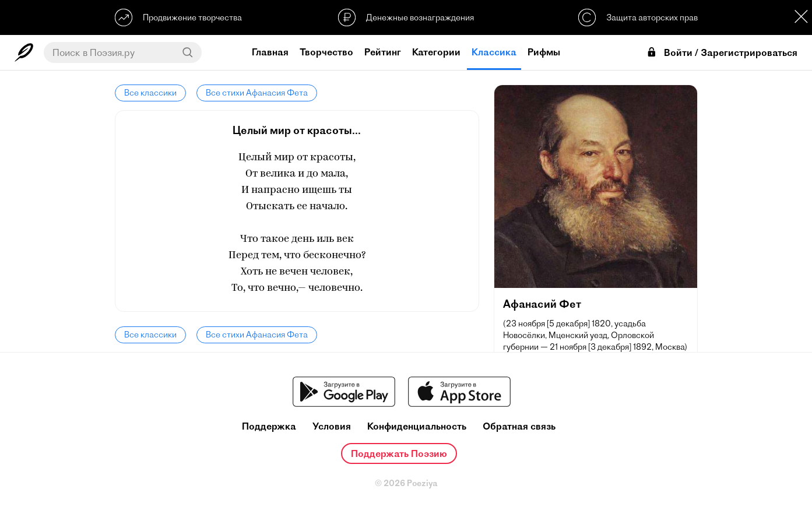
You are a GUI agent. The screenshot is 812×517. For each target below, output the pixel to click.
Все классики (150, 93)
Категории (436, 52)
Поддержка (269, 426)
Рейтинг (383, 52)
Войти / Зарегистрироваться (722, 53)
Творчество (326, 52)
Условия (332, 426)
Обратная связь (519, 426)
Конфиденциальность (417, 426)
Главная (270, 52)
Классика (494, 52)
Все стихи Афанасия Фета (257, 93)
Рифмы (544, 52)
